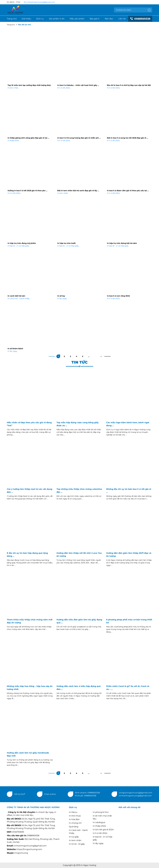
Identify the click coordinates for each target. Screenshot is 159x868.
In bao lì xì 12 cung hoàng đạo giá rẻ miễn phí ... (79, 138)
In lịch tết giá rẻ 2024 (103, 830)
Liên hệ (122, 19)
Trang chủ (12, 19)
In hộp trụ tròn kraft (66, 243)
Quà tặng (74, 827)
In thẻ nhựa (75, 816)
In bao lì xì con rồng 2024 (118, 296)
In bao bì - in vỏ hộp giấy (18, 246)
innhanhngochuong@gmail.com (39, 2)
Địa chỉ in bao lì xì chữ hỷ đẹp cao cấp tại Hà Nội (129, 85)
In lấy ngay (62, 298)
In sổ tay (61, 296)
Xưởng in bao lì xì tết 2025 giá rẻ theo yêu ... (28, 191)
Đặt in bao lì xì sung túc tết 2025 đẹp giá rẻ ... (128, 138)
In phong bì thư (101, 812)
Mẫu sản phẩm (77, 19)
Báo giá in (95, 19)
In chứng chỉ (75, 823)
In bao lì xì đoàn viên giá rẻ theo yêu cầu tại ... (128, 191)
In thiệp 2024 (13, 140)
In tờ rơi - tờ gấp (77, 844)
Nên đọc (109, 19)
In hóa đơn (74, 819)
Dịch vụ (40, 19)
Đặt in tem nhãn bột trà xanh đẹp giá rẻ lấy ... (78, 191)
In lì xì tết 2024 (64, 88)
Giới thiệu (26, 19)
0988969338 (140, 19)
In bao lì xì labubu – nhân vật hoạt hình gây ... (78, 85)
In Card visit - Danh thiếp (19, 298)
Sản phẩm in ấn (57, 19)
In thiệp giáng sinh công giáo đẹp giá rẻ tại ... (28, 138)
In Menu (73, 812)
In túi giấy (74, 837)
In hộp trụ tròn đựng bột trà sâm (122, 243)
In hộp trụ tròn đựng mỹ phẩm (22, 243)
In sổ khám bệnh (15, 349)
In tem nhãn (13, 88)
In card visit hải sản (16, 296)
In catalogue (99, 822)
